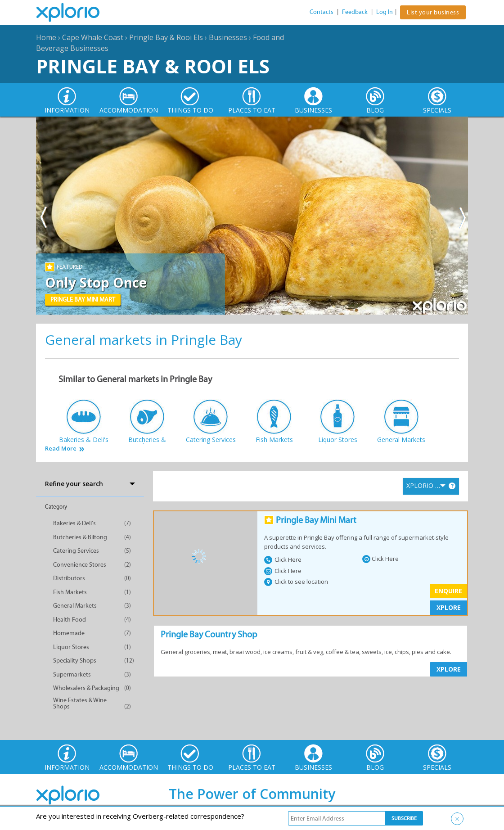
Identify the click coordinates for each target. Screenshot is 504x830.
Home (46, 37)
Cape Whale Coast (93, 37)
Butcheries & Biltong (80, 537)
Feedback (355, 12)
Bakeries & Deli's (74, 523)
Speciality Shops (75, 661)
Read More (61, 449)
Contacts (322, 12)
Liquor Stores (71, 647)
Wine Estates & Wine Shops (80, 703)
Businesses (228, 37)
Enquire (448, 591)
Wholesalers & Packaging (86, 688)
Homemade (69, 633)
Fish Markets (70, 592)
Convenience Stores (80, 565)
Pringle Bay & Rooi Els (166, 37)
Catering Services (76, 551)
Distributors (69, 578)
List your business (433, 12)
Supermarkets (72, 674)
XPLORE (449, 607)
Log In (385, 12)
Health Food (70, 620)
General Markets (75, 606)
